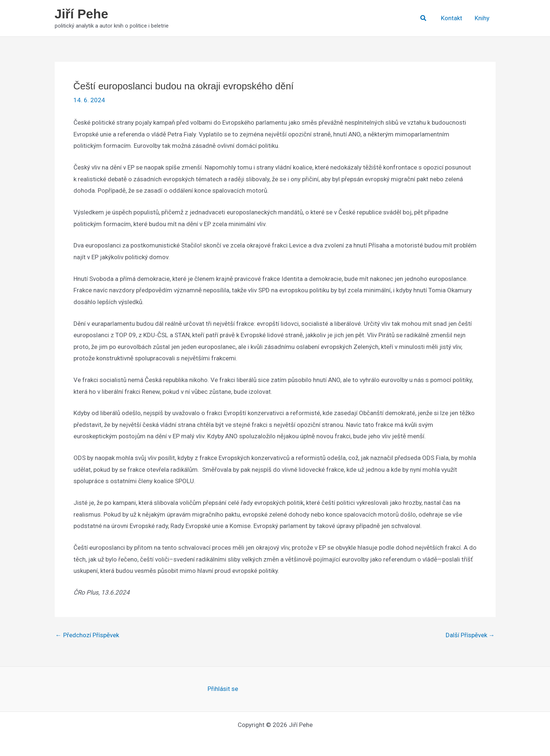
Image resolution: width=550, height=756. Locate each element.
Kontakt (452, 18)
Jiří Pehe (82, 14)
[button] (424, 18)
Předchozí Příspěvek (87, 635)
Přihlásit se (223, 689)
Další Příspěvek (470, 635)
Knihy (482, 18)
